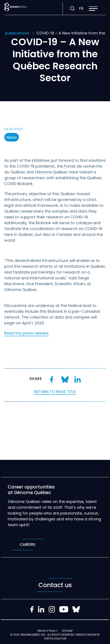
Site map (67, 631)
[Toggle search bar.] (72, 9)
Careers (28, 545)
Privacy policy (47, 631)
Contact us (55, 585)
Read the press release (26, 333)
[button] (93, 9)
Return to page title (55, 392)
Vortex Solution (55, 639)
